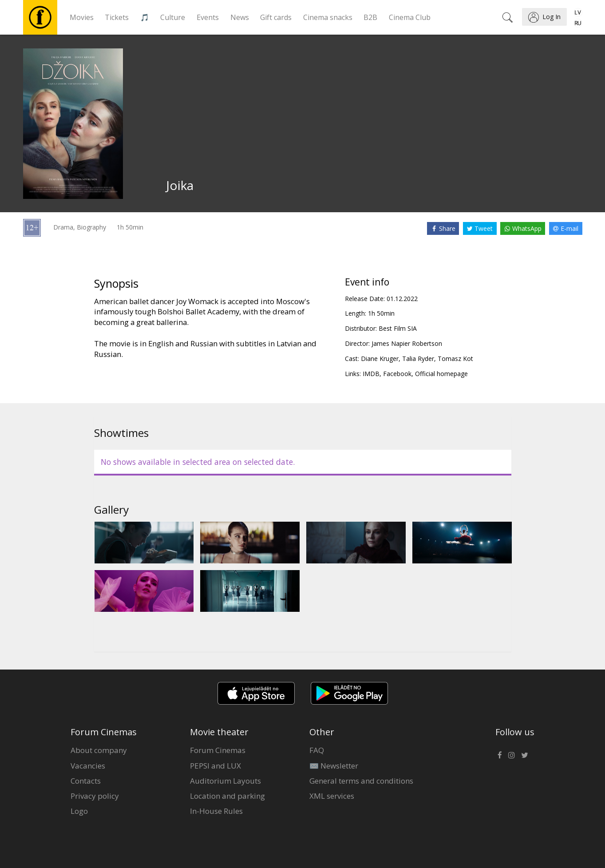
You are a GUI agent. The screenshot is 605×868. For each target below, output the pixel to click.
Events (208, 17)
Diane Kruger (380, 359)
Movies (82, 17)
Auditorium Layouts (225, 781)
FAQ (317, 750)
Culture (173, 17)
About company (99, 750)
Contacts (86, 781)
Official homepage (441, 374)
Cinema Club (410, 17)
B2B (370, 17)
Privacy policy (95, 796)
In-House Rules (216, 811)
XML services (332, 796)
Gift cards (276, 17)
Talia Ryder (418, 359)
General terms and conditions (361, 781)
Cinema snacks (328, 17)
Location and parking (227, 796)
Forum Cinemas (218, 750)
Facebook (397, 374)
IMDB (371, 374)
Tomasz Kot (455, 359)
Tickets (117, 17)
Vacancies (88, 766)
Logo (79, 811)
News (240, 17)
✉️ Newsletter (334, 766)
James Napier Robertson (407, 343)
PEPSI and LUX (216, 766)
